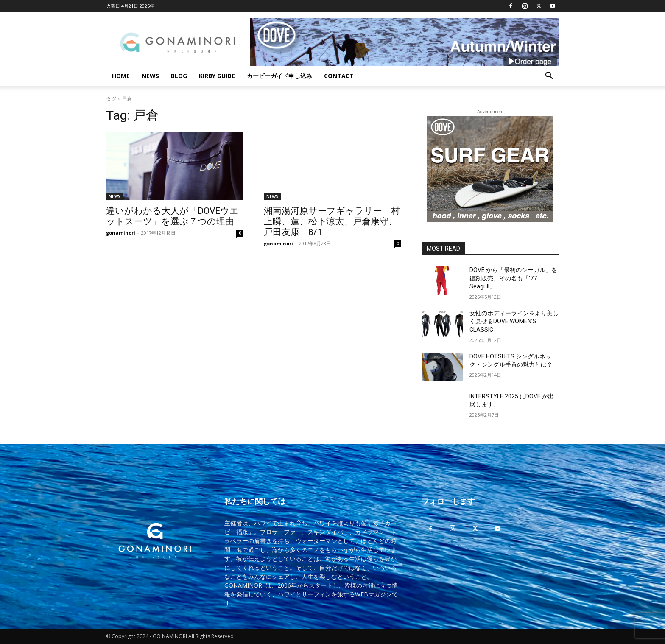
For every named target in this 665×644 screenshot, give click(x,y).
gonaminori (121, 233)
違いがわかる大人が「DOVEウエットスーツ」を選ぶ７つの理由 (172, 216)
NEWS (150, 76)
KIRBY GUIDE (217, 76)
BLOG (179, 76)
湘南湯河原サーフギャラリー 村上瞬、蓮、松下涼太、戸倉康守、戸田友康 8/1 (332, 221)
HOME (121, 76)
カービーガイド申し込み (279, 76)
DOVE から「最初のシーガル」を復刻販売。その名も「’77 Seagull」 (513, 278)
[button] (549, 77)
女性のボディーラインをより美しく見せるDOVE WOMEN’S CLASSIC (514, 321)
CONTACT (339, 76)
